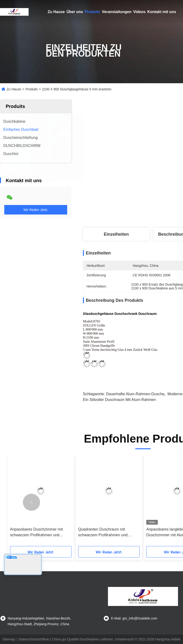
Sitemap (9, 639)
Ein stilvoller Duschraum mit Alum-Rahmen (119, 400)
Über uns (75, 12)
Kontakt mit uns (162, 12)
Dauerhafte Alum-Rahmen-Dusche (135, 394)
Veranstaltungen (117, 12)
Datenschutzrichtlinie (34, 639)
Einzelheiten (116, 234)
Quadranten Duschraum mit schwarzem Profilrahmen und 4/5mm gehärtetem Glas (103, 533)
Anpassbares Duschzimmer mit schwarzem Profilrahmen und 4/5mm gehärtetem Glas (36, 533)
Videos (139, 12)
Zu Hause (56, 12)
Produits (92, 12)
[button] (31, 502)
